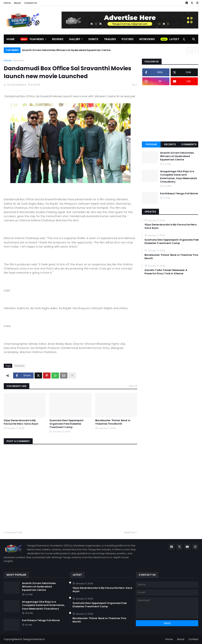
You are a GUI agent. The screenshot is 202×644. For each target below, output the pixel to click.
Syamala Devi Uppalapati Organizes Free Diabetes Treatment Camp (66, 424)
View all (133, 386)
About (17, 3)
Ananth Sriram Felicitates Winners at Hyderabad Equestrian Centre (66, 50)
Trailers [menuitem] (110, 39)
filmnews (19, 60)
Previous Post (14, 532)
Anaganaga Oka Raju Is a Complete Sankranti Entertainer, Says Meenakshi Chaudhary (179, 177)
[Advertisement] (170, 113)
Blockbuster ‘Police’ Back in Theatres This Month (113, 422)
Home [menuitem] (11, 39)
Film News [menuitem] (37, 39)
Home (7, 3)
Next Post (130, 532)
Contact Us (31, 3)
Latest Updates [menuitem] (181, 39)
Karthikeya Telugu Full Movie (179, 194)
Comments (189, 144)
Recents (170, 144)
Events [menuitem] (93, 39)
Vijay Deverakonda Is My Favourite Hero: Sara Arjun (21, 422)
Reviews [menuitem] (58, 39)
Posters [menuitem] (128, 39)
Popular (151, 144)
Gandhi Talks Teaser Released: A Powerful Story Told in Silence (166, 272)
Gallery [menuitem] (75, 39)
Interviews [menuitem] (147, 39)
